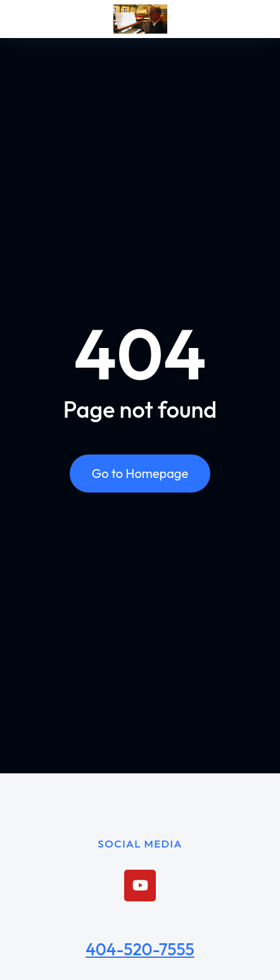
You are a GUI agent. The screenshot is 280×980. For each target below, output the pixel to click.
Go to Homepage (140, 473)
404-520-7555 (140, 949)
